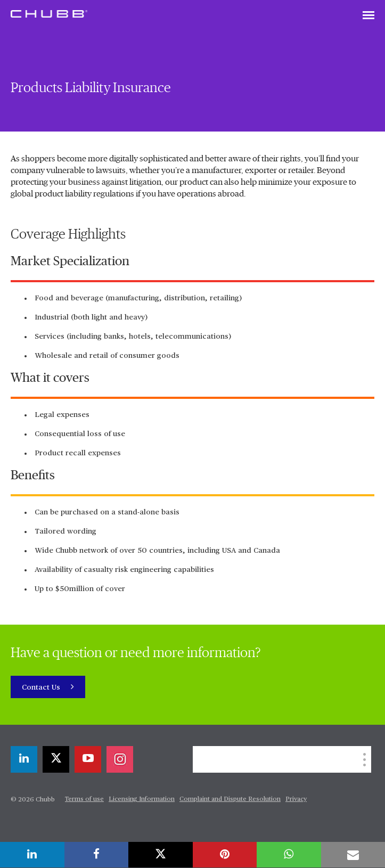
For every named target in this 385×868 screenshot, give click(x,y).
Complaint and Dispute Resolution (230, 799)
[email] (353, 855)
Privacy (296, 799)
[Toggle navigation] (368, 16)
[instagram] (120, 759)
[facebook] (97, 855)
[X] (56, 759)
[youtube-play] (88, 759)
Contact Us (42, 687)
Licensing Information (142, 799)
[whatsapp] (289, 855)
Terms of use (84, 799)
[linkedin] (24, 759)
